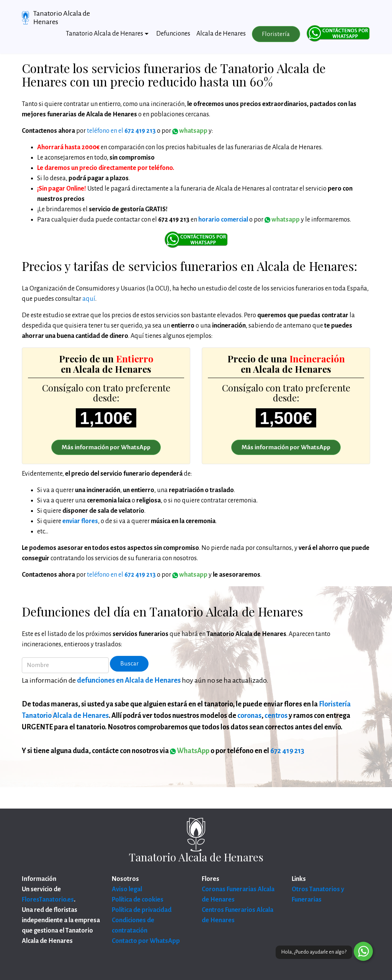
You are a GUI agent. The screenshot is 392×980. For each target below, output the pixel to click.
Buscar (129, 664)
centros (276, 716)
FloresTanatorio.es (48, 900)
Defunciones (173, 34)
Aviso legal (127, 889)
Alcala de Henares (221, 34)
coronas (249, 716)
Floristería (276, 34)
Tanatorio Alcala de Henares (62, 18)
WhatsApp (190, 751)
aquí (89, 299)
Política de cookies (138, 900)
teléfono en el (121, 131)
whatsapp (282, 220)
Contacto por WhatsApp (146, 941)
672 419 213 (287, 751)
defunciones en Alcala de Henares (129, 680)
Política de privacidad (142, 910)
